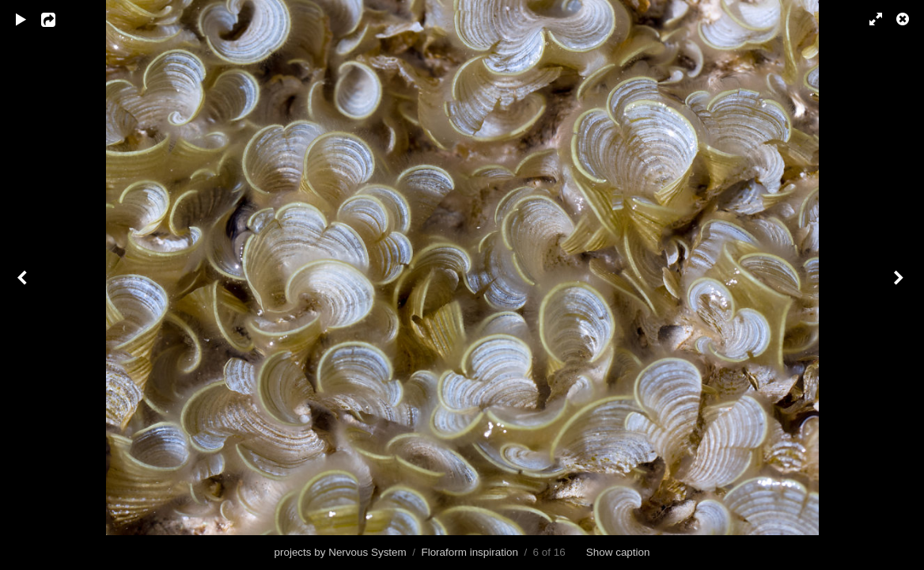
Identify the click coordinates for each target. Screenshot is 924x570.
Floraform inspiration (469, 552)
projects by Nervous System (340, 552)
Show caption (618, 552)
